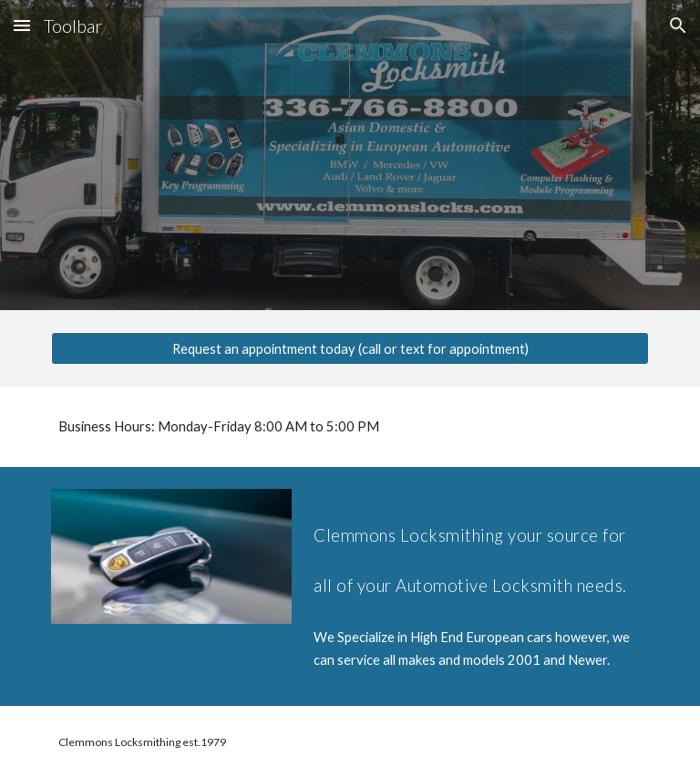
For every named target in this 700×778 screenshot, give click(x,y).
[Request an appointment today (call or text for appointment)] (350, 348)
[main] (350, 427)
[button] (22, 25)
